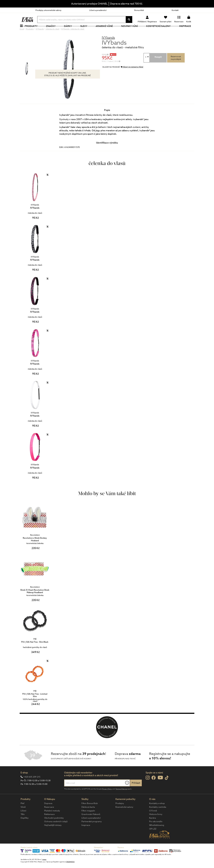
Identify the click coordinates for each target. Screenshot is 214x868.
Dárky (69, 31)
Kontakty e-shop (157, 812)
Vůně (23, 816)
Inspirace (187, 31)
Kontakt (175, 10)
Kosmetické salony (160, 31)
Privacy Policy (107, 798)
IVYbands (108, 47)
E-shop (24, 782)
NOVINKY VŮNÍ (131, 31)
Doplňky (25, 827)
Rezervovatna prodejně (176, 67)
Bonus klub (139, 10)
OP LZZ (153, 838)
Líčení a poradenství (98, 10)
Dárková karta (88, 816)
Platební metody (52, 820)
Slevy (85, 31)
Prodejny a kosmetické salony (48, 10)
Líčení (23, 820)
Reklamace (49, 823)
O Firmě (153, 820)
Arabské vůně (106, 31)
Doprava (48, 812)
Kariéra (153, 827)
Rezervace (49, 816)
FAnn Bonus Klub (90, 812)
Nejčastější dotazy (53, 834)
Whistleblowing (157, 834)
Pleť (22, 812)
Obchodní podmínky (54, 827)
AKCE (114, 64)
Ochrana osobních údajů (56, 831)
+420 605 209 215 (32, 786)
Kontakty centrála (158, 816)
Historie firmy (156, 823)
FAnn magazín (88, 820)
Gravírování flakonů (91, 823)
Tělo (23, 823)
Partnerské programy (92, 831)
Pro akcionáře (156, 831)
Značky (52, 31)
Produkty (33, 31)
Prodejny (120, 812)
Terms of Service (121, 798)
